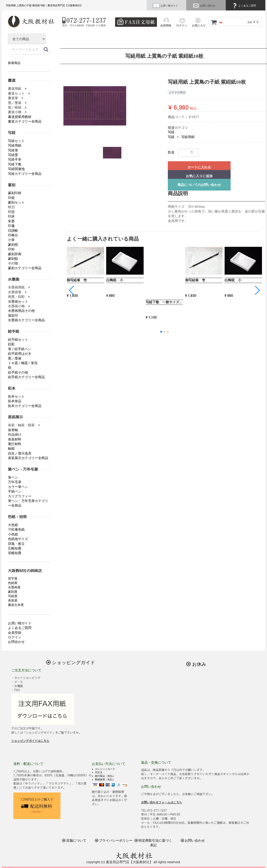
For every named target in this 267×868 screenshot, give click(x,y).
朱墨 (11, 221)
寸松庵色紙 (16, 529)
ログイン (15, 637)
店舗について (74, 840)
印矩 (11, 249)
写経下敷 (15, 164)
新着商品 (14, 63)
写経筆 (13, 150)
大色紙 (13, 525)
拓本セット (16, 396)
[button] (257, 290)
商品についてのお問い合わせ (199, 185)
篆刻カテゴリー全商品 (25, 268)
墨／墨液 (15, 358)
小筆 (11, 240)
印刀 (11, 207)
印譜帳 (13, 231)
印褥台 (13, 235)
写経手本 (15, 159)
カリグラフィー (20, 496)
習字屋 (13, 579)
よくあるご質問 (244, 6)
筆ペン (13, 477)
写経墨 (13, 155)
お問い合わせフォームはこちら (162, 802)
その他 (13, 263)
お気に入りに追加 (199, 176)
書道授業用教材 (20, 117)
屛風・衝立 (16, 544)
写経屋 (13, 596)
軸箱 (11, 449)
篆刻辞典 (15, 254)
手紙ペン (15, 491)
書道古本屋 (16, 605)
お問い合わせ (204, 6)
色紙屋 (13, 583)
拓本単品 (15, 401)
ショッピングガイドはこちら (30, 741)
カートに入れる (199, 167)
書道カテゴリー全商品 (25, 121)
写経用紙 (188, 137)
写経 (171, 132)
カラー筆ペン (18, 487)
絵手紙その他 (18, 372)
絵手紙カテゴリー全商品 (26, 377)
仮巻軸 (13, 430)
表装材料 (15, 439)
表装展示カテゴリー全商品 (28, 458)
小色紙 (13, 534)
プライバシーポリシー (114, 840)
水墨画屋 (14, 587)
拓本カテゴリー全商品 (25, 406)
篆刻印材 (15, 193)
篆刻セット (16, 202)
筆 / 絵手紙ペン (20, 349)
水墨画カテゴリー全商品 (26, 320)
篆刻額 (13, 259)
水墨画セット (18, 301)
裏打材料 (15, 444)
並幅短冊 (15, 553)
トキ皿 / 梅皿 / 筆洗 (23, 363)
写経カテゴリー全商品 (25, 174)
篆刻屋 (13, 592)
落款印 (13, 316)
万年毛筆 (15, 482)
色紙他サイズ (18, 539)
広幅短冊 (15, 548)
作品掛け (15, 435)
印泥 (11, 212)
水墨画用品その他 (21, 311)
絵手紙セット (18, 340)
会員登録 (15, 633)
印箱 (11, 198)
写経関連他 (16, 169)
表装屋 (13, 600)
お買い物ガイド (165, 6)
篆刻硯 (13, 245)
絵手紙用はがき (20, 354)
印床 (11, 216)
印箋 (11, 226)
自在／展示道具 (20, 453)
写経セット (16, 141)
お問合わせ (16, 642)
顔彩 (11, 344)
